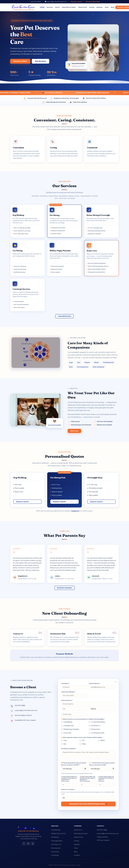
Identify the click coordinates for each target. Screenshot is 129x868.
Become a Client (20, 61)
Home (42, 7)
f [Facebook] (24, 844)
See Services (41, 61)
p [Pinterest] (33, 844)
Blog (113, 7)
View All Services (64, 316)
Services (50, 7)
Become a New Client (93, 2)
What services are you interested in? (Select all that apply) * (83, 719)
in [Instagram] (28, 844)
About (57, 7)
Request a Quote (76, 2)
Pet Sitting (55, 837)
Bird (64, 744)
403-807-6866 (102, 830)
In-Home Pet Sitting (97, 722)
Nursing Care (94, 729)
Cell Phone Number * (68, 692)
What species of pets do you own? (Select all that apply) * (82, 737)
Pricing (92, 7)
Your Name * (65, 683)
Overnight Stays (57, 841)
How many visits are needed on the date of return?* (106, 779)
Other (83, 744)
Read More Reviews (65, 588)
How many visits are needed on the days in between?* (88, 779)
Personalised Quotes (64, 456)
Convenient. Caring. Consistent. (65, 120)
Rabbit (101, 740)
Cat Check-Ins (56, 844)
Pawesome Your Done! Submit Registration (88, 804)
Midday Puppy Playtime (70, 729)
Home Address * (67, 700)
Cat (82, 740)
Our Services (64, 186)
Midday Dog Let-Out (58, 834)
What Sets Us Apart (69, 7)
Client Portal (82, 7)
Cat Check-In (95, 726)
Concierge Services (97, 733)
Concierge (55, 855)
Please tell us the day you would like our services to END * (102, 764)
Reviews (100, 7)
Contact (77, 855)
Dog (64, 740)
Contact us (75, 511)
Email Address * (95, 683)
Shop (107, 7)
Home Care (66, 733)
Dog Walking (67, 722)
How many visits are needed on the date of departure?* (69, 779)
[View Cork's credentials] (55, 423)
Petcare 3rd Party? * (68, 789)
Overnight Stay (67, 726)
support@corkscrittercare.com (108, 834)
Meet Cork (74, 431)
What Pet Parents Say (64, 535)
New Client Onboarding (64, 613)
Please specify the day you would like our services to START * (74, 764)
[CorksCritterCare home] (24, 7)
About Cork (78, 830)
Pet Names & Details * (69, 749)
